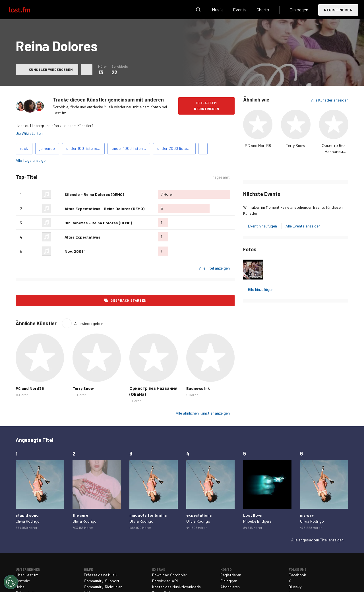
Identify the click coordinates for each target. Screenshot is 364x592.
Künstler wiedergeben (51, 69)
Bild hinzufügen (261, 289)
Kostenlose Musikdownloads (176, 587)
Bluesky (295, 587)
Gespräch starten (128, 300)
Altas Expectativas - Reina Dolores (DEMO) (105, 209)
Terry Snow (296, 145)
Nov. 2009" (75, 251)
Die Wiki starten (29, 133)
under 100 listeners (83, 148)
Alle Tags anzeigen (32, 160)
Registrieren (338, 10)
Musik (217, 10)
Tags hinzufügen (203, 149)
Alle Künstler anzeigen (330, 100)
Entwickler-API (165, 581)
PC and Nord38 (258, 145)
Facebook (297, 575)
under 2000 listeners (176, 148)
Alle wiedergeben (89, 323)
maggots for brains (148, 515)
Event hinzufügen (262, 226)
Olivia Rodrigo (28, 521)
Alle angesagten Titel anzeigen (317, 540)
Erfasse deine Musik (101, 575)
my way (307, 515)
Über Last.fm (27, 575)
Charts (263, 10)
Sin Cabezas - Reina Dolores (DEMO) (98, 223)
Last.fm (26, 10)
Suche (198, 10)
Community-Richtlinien (103, 587)
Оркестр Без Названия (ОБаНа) (334, 151)
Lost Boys (253, 515)
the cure (80, 515)
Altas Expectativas (82, 237)
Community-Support (102, 581)
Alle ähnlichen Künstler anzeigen (203, 413)
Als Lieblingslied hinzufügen (58, 194)
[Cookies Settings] (11, 582)
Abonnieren (230, 587)
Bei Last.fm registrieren (206, 106)
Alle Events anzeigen (303, 226)
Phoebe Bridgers (257, 521)
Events (240, 10)
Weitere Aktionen (87, 70)
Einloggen (299, 10)
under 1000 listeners (130, 148)
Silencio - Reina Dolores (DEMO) (94, 194)
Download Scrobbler (170, 575)
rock (24, 148)
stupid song (27, 515)
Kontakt (23, 581)
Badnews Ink (198, 388)
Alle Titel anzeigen (214, 268)
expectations (199, 515)
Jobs (20, 587)
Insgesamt (221, 177)
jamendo (47, 148)
